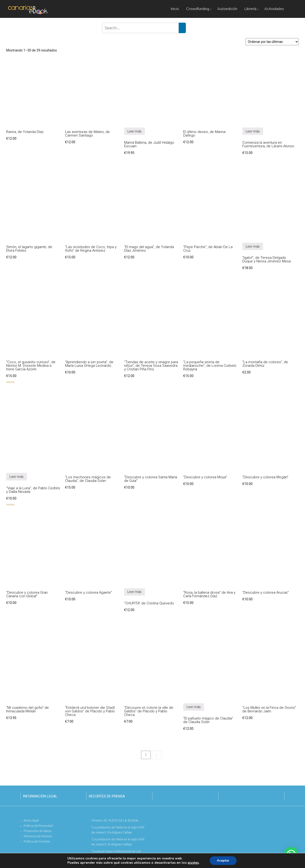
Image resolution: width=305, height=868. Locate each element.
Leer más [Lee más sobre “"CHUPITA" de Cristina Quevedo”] (135, 592)
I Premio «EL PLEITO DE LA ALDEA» (115, 820)
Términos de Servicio (38, 836)
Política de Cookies (37, 841)
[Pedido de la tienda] (272, 42)
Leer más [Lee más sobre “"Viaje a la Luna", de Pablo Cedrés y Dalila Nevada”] (17, 477)
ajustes (193, 863)
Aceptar (223, 860)
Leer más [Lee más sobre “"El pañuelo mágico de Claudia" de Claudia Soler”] (194, 707)
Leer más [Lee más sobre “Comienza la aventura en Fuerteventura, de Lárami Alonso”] (253, 131)
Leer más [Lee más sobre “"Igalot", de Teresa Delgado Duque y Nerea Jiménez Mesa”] (253, 246)
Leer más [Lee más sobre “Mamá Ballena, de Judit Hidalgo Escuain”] (135, 131)
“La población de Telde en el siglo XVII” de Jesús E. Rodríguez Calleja (118, 830)
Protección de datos (38, 831)
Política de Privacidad (38, 826)
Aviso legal (31, 820)
